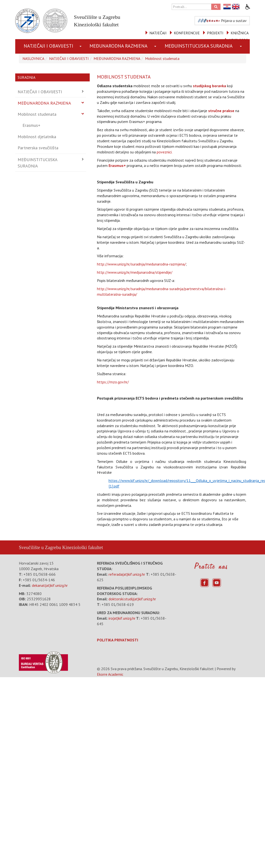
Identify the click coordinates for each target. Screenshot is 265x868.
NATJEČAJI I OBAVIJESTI (48, 46)
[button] (81, 46)
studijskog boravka (210, 86)
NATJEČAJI (158, 33)
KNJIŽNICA (240, 33)
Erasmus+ (31, 125)
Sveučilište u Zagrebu (40, 547)
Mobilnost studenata (162, 58)
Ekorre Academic (110, 674)
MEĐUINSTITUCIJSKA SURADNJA (199, 46)
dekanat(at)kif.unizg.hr (50, 585)
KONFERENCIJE (187, 33)
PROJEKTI (215, 33)
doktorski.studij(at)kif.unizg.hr (132, 599)
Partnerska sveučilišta (38, 148)
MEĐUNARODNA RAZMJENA (118, 46)
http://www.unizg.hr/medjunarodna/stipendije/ (135, 272)
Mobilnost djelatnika (37, 137)
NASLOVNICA (33, 58)
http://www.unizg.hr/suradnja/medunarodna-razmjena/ (141, 264)
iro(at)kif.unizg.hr (122, 618)
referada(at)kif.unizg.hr (127, 574)
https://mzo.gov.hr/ (113, 382)
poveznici (164, 152)
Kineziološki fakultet (82, 547)
